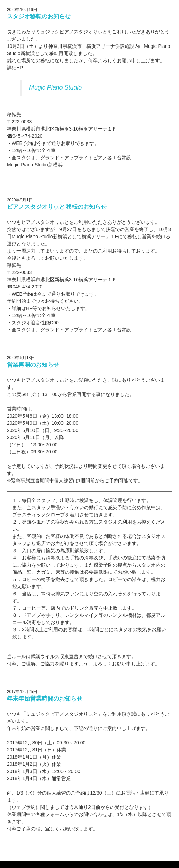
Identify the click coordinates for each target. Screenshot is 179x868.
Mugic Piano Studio (55, 87)
